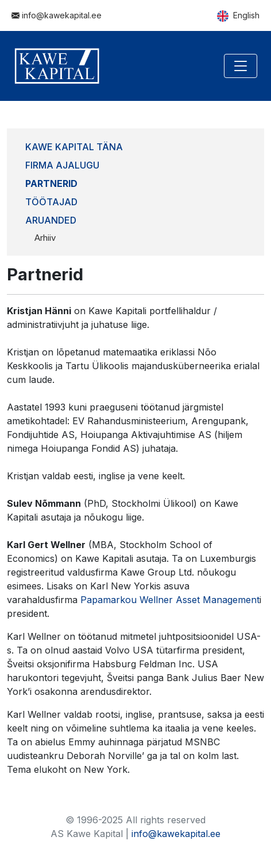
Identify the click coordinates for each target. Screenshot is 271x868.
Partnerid (51, 183)
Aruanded (51, 220)
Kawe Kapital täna (74, 147)
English (238, 16)
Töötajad (51, 202)
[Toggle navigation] (241, 66)
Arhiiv (45, 238)
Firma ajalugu (62, 165)
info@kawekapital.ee (57, 15)
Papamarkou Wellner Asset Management (170, 600)
